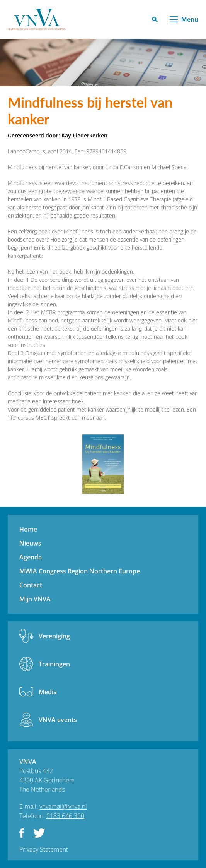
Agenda (31, 557)
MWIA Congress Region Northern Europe (80, 571)
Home (28, 529)
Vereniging (54, 636)
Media (48, 692)
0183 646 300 (65, 816)
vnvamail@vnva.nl (63, 806)
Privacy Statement (44, 849)
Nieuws (30, 543)
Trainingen (54, 664)
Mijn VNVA (35, 599)
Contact (31, 585)
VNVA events (58, 720)
